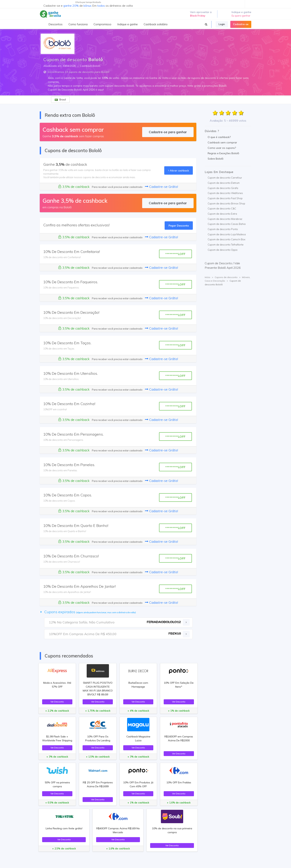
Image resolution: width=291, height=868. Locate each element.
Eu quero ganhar (241, 16)
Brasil (60, 100)
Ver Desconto (57, 702)
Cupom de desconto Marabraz (225, 219)
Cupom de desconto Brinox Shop (226, 203)
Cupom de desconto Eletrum (224, 183)
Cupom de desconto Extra (222, 214)
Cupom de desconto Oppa (223, 250)
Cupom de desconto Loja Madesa (227, 234)
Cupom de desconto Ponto (223, 229)
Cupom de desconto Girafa (223, 188)
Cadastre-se (241, 24)
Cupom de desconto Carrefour (225, 178)
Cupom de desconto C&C (222, 208)
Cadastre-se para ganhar (168, 132)
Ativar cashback (179, 170)
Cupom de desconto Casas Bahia (227, 224)
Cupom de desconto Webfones (225, 193)
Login (222, 24)
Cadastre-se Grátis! (161, 187)
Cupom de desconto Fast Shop (225, 198)
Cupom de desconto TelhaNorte (226, 245)
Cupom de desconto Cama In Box (227, 239)
